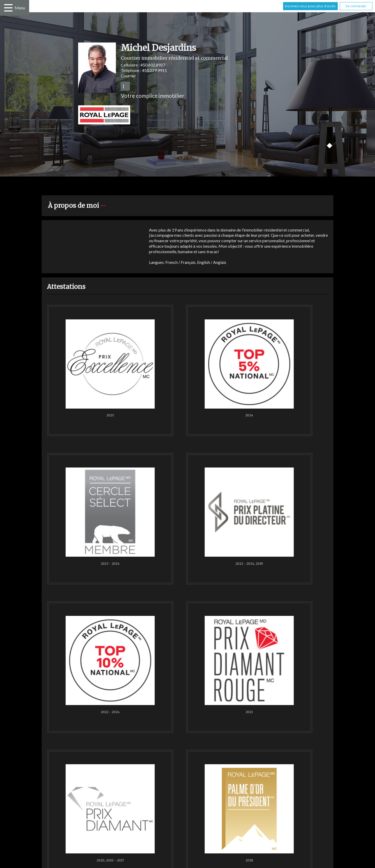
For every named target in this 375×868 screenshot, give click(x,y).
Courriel (128, 76)
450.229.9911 (154, 70)
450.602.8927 (153, 65)
